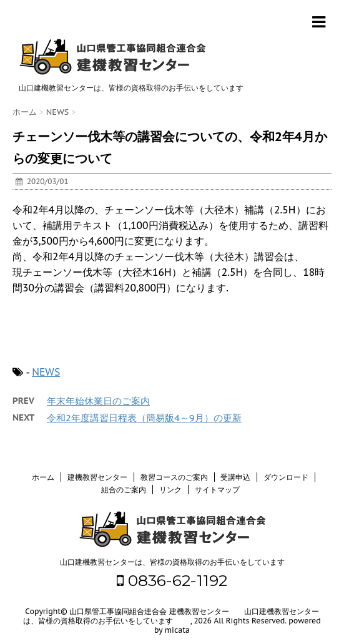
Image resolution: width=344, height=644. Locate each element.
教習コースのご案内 (174, 477)
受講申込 (235, 477)
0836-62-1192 (172, 580)
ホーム (43, 477)
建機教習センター (97, 477)
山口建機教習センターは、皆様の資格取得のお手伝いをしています (172, 562)
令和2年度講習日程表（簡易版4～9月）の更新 (144, 418)
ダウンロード (286, 477)
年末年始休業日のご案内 (98, 401)
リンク (170, 490)
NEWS (46, 372)
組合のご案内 (124, 490)
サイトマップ (217, 490)
